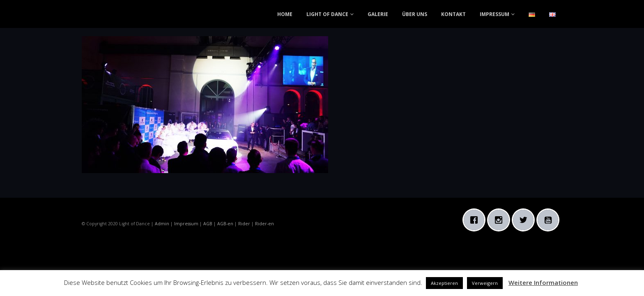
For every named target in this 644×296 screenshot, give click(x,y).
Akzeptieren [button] (444, 283)
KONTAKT (453, 14)
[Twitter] (525, 220)
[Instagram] (501, 220)
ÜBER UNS (415, 14)
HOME (285, 14)
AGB (208, 224)
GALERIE (378, 14)
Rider (244, 224)
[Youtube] (550, 220)
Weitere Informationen (543, 282)
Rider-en (264, 224)
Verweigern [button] (485, 283)
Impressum (186, 224)
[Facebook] (476, 220)
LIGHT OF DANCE (327, 14)
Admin (162, 224)
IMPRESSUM (494, 14)
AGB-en (225, 224)
